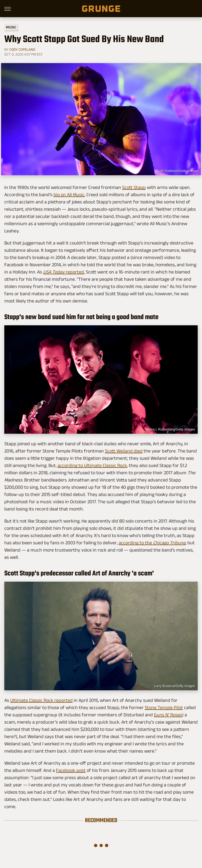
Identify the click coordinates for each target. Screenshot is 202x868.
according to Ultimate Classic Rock (92, 465)
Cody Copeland (22, 49)
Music (11, 27)
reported (63, 272)
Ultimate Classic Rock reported (41, 700)
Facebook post (71, 770)
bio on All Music (69, 195)
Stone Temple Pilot (164, 707)
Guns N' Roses (168, 715)
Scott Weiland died (124, 451)
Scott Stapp (134, 187)
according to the (152, 543)
